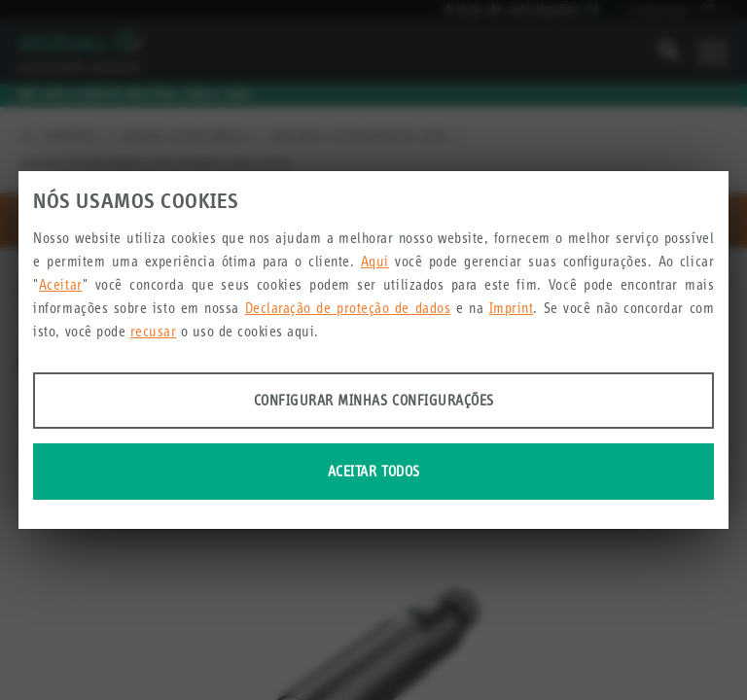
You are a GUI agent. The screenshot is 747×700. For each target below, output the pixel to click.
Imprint (512, 308)
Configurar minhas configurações (374, 400)
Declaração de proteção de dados (348, 308)
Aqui (375, 261)
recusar (154, 331)
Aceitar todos (374, 471)
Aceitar (61, 284)
